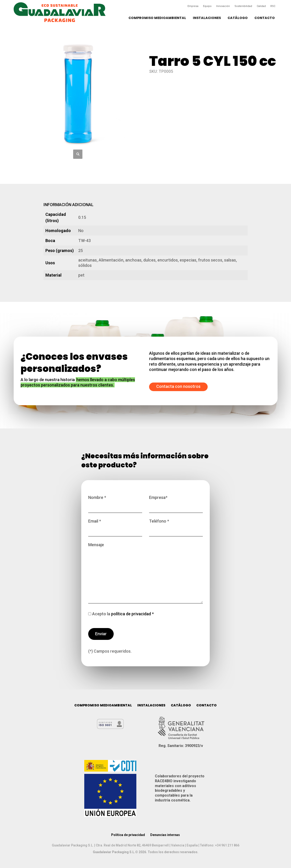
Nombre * (115, 502)
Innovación (223, 6)
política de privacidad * (132, 614)
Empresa (193, 6)
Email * (115, 526)
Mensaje (145, 573)
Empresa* (176, 502)
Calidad (261, 6)
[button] (78, 154)
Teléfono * (176, 526)
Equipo (207, 6)
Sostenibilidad (243, 6)
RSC (273, 6)
